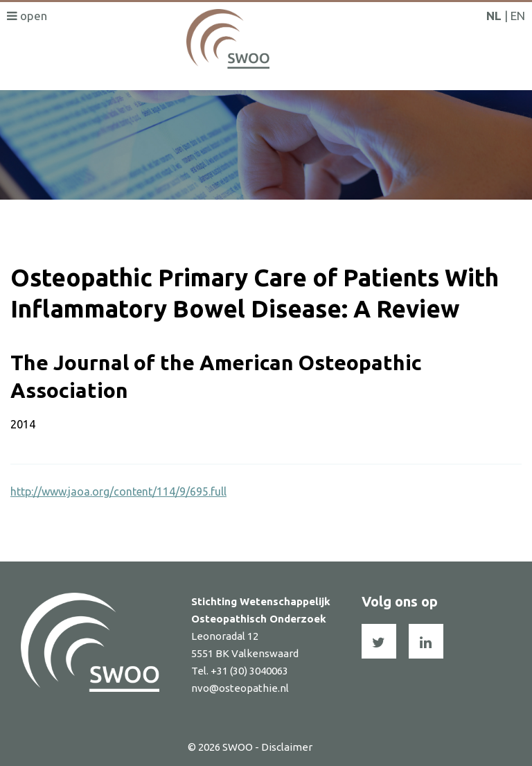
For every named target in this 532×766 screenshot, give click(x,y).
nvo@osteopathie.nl (240, 688)
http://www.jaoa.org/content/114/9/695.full (118, 491)
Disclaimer (287, 747)
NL (494, 16)
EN (518, 16)
